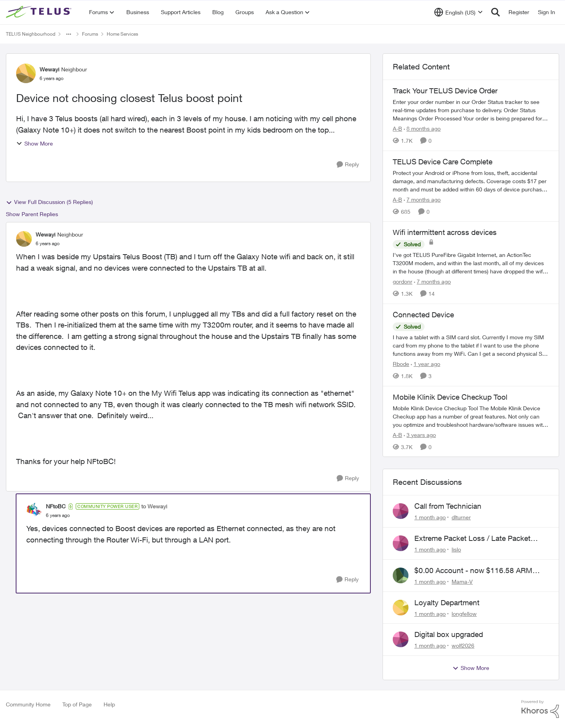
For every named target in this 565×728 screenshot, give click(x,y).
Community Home (28, 704)
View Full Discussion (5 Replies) (49, 202)
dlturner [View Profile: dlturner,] (461, 517)
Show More (35, 143)
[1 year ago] (426, 364)
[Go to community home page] (40, 12)
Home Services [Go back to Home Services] (122, 34)
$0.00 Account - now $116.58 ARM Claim (473, 571)
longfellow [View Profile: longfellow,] (464, 613)
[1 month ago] (430, 517)
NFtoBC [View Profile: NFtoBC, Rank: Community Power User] (56, 506)
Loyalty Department (447, 602)
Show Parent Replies (32, 214)
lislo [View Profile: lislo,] (456, 549)
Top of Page (77, 704)
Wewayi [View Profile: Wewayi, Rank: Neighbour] (49, 69)
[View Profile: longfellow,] (401, 608)
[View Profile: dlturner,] (401, 511)
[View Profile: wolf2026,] (401, 639)
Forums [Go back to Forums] (90, 34)
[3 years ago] (420, 434)
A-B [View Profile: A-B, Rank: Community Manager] (397, 128)
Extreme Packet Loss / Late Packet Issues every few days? (472, 539)
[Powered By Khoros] (540, 709)
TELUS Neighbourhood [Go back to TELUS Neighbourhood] (31, 34)
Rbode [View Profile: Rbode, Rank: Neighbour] (401, 364)
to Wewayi (154, 506)
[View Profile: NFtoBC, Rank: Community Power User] (34, 511)
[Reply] (348, 165)
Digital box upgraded (449, 634)
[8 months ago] (422, 128)
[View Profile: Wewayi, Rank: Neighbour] (26, 73)
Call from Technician (448, 506)
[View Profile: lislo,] (401, 543)
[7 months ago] (422, 199)
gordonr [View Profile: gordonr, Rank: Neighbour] (403, 281)
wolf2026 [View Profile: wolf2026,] (463, 645)
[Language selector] (458, 12)
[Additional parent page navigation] (69, 34)
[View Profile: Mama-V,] (401, 575)
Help (109, 704)
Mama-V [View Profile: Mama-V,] (462, 581)
